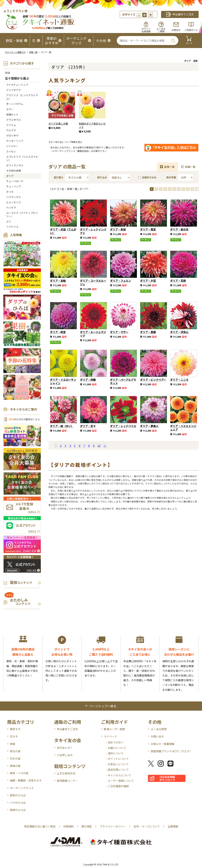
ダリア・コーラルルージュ (93, 282)
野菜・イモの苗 (19, 773)
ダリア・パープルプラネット (123, 381)
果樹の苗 (15, 766)
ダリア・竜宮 (148, 229)
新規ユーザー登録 (114, 729)
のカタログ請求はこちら (24, 419)
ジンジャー (12, 146)
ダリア (10, 176)
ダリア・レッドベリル (123, 426)
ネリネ (10, 192)
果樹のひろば (18, 810)
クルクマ (11, 130)
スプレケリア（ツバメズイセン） (22, 158)
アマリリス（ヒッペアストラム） (22, 97)
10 (192, 189)
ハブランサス (14, 197)
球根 (8, 73)
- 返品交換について (117, 770)
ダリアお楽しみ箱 (58, 124)
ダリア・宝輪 (58, 281)
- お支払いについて (117, 764)
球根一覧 (33, 52)
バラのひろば (18, 803)
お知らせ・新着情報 (163, 744)
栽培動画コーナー (67, 781)
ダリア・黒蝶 (148, 332)
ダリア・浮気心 (179, 332)
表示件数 (171, 177)
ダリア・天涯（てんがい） (63, 231)
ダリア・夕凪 (148, 281)
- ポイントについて (117, 759)
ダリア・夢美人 (149, 426)
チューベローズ (15, 181)
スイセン (11, 151)
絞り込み (102, 177)
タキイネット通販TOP (15, 52)
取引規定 (87, 826)
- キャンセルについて (119, 775)
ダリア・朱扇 (118, 229)
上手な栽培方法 (66, 773)
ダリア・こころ (179, 380)
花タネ (14, 736)
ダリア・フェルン (121, 281)
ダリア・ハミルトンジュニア (183, 428)
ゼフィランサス (15, 165)
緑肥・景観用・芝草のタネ (26, 780)
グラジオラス (14, 120)
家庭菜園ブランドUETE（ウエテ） (171, 751)
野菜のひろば (18, 795)
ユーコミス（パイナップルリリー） (22, 214)
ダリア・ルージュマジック (93, 334)
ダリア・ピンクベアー (153, 380)
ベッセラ (11, 208)
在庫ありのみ (147, 177)
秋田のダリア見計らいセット (92, 125)
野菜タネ (15, 729)
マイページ (110, 736)
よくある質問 (159, 729)
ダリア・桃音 (58, 332)
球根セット (12, 115)
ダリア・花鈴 (178, 281)
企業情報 (173, 826)
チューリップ (14, 186)
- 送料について (115, 753)
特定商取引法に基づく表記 (40, 826)
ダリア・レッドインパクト (93, 231)
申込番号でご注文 (67, 729)
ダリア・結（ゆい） (62, 426)
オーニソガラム (15, 104)
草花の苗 (15, 751)
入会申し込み (65, 755)
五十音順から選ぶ (17, 78)
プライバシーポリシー (113, 826)
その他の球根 (14, 171)
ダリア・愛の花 (179, 229)
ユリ (9, 221)
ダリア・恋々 (88, 426)
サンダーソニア (15, 141)
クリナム (11, 125)
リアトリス (12, 227)
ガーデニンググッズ (22, 788)
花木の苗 (15, 758)
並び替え (59, 177)
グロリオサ (12, 136)
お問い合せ (157, 736)
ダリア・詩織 (88, 380)
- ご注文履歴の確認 (117, 786)
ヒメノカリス (14, 202)
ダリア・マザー (119, 332)
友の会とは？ (65, 748)
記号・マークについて (147, 826)
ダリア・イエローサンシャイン (63, 381)
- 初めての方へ (115, 742)
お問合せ (176, 30)
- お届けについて (116, 748)
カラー (10, 109)
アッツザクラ (14, 90)
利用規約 (69, 826)
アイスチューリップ (17, 85)
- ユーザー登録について (120, 781)
